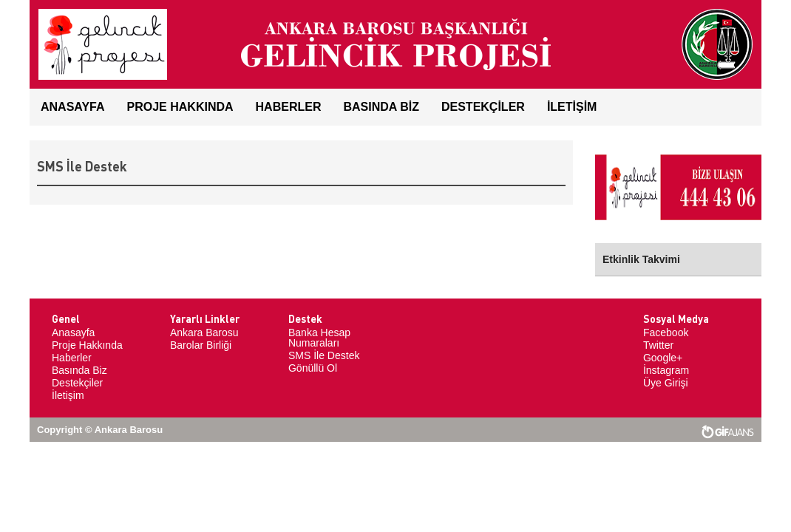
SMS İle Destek (324, 355)
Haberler (72, 358)
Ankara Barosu (204, 332)
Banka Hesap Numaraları (319, 338)
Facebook (666, 332)
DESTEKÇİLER (483, 107)
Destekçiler (77, 383)
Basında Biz (79, 370)
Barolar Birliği (201, 345)
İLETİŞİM (572, 107)
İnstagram (666, 370)
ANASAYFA (73, 107)
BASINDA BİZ (381, 107)
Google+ (663, 358)
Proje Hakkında (180, 107)
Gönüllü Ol (313, 368)
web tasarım (728, 432)
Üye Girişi (666, 383)
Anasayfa (73, 332)
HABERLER (289, 107)
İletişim (68, 395)
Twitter (658, 345)
